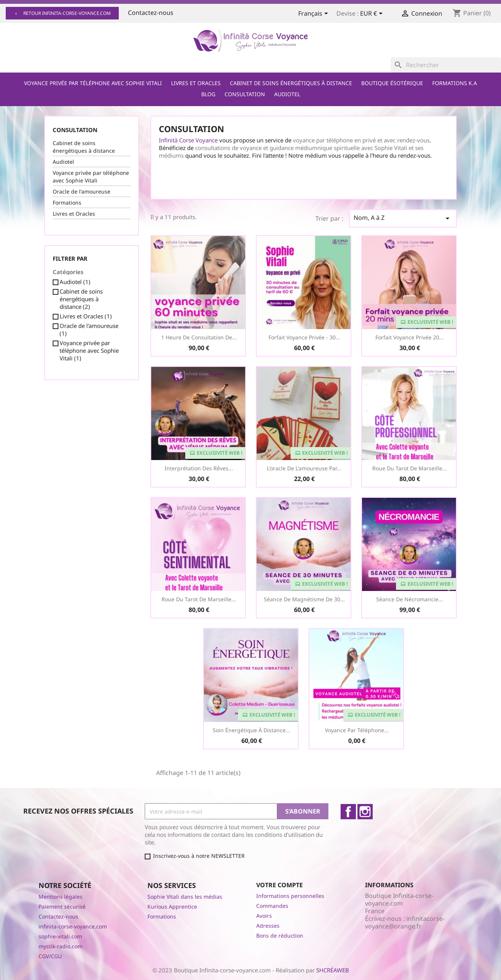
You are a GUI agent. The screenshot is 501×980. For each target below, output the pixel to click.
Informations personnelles (290, 896)
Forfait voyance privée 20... (410, 337)
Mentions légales (61, 897)
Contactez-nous (151, 13)
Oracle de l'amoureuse (82, 191)
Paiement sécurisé (62, 907)
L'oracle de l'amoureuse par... (304, 468)
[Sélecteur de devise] (373, 14)
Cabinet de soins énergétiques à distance (291, 83)
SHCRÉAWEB (333, 970)
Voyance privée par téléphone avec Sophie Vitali (93, 83)
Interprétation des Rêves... (199, 468)
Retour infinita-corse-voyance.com (62, 13)
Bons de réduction (280, 936)
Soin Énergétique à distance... (251, 730)
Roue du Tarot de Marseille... (410, 468)
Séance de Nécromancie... (410, 599)
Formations (67, 203)
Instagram (365, 812)
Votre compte (280, 885)
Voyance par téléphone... (357, 730)
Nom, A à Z (403, 218)
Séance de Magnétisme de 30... (304, 599)
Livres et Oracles (196, 83)
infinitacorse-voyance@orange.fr (405, 922)
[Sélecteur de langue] (314, 14)
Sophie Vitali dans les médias (185, 897)
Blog (208, 94)
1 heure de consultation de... (199, 337)
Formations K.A (455, 83)
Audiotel (287, 94)
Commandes (272, 906)
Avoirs (264, 916)
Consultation (245, 94)
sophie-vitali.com (60, 936)
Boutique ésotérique (392, 83)
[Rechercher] (446, 65)
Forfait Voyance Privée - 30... (304, 337)
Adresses (268, 926)
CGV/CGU (50, 956)
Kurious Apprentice (172, 907)
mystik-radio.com (61, 946)
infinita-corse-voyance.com (73, 926)
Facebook (348, 812)
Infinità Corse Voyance (188, 140)
